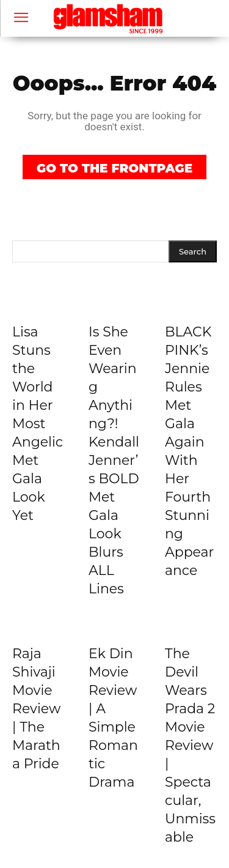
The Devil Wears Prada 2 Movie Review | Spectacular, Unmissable (190, 745)
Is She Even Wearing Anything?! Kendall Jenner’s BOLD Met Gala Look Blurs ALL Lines (114, 460)
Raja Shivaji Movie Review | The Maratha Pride (36, 709)
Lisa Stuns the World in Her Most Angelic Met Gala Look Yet (38, 424)
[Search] (193, 252)
